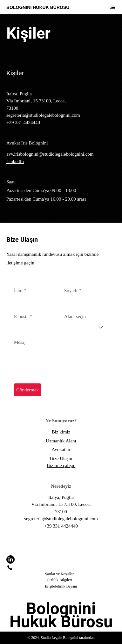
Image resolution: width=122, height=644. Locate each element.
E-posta (23, 316)
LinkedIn (15, 161)
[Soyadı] (84, 301)
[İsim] (34, 301)
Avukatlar (61, 449)
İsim (20, 291)
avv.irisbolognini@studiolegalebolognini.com (50, 154)
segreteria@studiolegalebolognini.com (43, 115)
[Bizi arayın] (10, 567)
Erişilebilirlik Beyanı (61, 586)
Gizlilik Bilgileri (59, 580)
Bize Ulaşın (61, 458)
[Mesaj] (61, 362)
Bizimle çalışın (61, 465)
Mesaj (20, 342)
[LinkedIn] (10, 559)
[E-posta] (34, 327)
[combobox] (86, 327)
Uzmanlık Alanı (61, 441)
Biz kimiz (61, 432)
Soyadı (73, 291)
